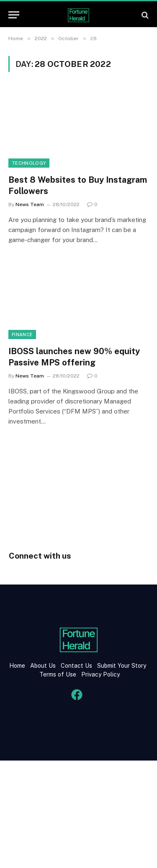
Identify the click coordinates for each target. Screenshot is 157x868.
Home (17, 666)
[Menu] (14, 15)
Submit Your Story (121, 666)
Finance (22, 334)
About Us (43, 666)
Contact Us (77, 666)
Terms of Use (58, 674)
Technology (29, 163)
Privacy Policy (100, 674)
